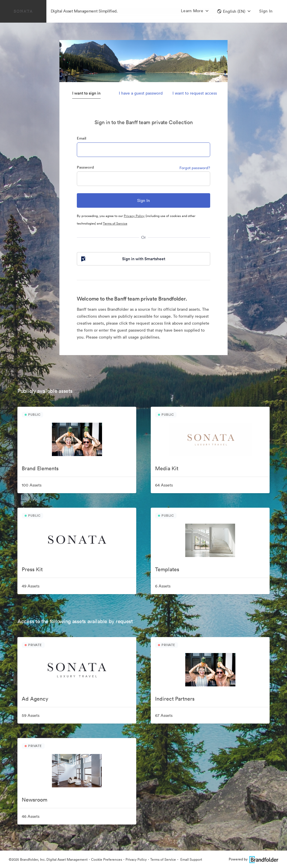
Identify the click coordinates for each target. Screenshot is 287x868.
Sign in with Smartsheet (123, 259)
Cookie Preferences (107, 859)
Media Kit (167, 468)
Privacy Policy (134, 216)
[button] (234, 11)
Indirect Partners (175, 699)
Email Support (191, 859)
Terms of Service (115, 223)
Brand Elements (40, 468)
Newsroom (34, 800)
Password (85, 167)
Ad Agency (35, 699)
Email (81, 138)
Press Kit (32, 569)
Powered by (254, 859)
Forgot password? (195, 168)
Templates (167, 569)
